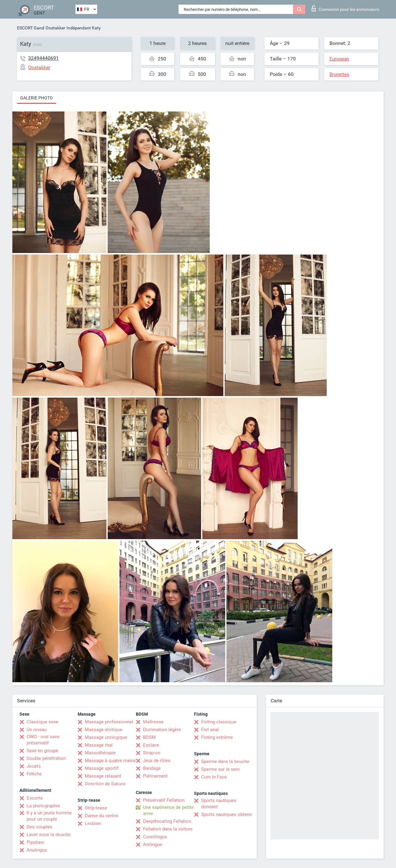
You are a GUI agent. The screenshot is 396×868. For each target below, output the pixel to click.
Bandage (152, 768)
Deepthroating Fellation (167, 821)
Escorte (35, 798)
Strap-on (152, 753)
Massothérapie (100, 753)
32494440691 (43, 58)
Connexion (345, 8)
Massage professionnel (109, 722)
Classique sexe (42, 722)
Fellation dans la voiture (168, 829)
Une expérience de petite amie (168, 810)
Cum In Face (214, 777)
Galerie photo (37, 98)
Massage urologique (106, 737)
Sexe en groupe (42, 751)
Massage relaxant (103, 776)
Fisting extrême (217, 737)
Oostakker (55, 28)
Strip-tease (96, 808)
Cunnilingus (155, 837)
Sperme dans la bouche (225, 761)
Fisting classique (219, 722)
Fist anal (210, 730)
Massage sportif (102, 768)
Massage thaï (99, 745)
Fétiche (34, 774)
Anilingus (153, 844)
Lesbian (93, 823)
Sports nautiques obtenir (227, 814)
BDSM (149, 737)
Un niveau (37, 730)
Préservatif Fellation (164, 800)
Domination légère (162, 730)
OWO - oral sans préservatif (43, 740)
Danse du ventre (101, 816)
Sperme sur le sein (220, 769)
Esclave (151, 745)
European (339, 59)
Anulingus (37, 850)
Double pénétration (46, 758)
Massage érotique (103, 730)
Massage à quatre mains (110, 761)
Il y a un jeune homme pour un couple (49, 816)
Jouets (34, 766)
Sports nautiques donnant (219, 804)
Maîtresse (153, 722)
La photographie (43, 806)
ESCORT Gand (31, 28)
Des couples (39, 827)
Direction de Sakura (105, 784)
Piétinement (155, 776)
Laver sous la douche (49, 835)
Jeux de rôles (157, 761)
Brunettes (339, 74)
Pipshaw (35, 842)
